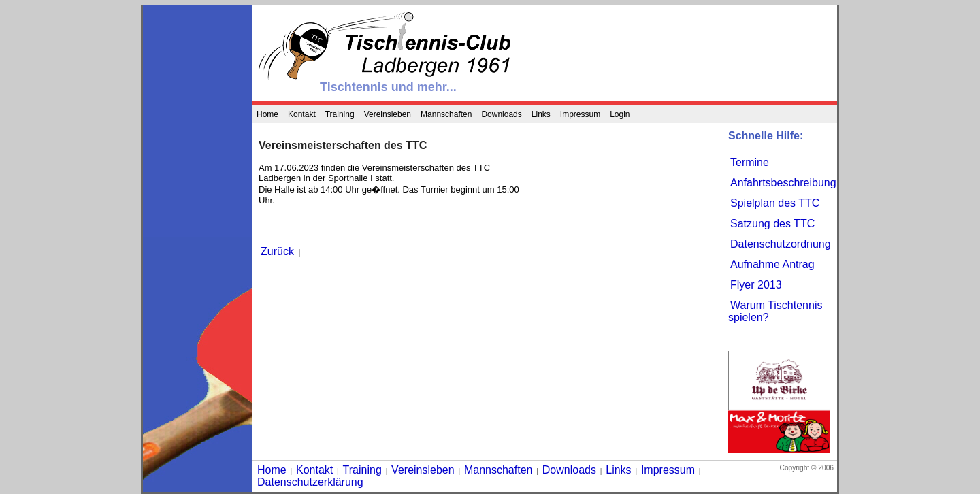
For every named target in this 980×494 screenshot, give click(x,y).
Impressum (580, 114)
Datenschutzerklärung (310, 482)
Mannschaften (446, 114)
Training (340, 114)
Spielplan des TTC (775, 203)
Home (267, 114)
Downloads (501, 114)
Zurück (277, 251)
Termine (750, 162)
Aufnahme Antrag (772, 264)
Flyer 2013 (756, 285)
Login (620, 114)
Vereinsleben (388, 114)
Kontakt (302, 114)
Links (541, 114)
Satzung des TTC (772, 224)
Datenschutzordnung (781, 244)
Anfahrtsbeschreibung (783, 183)
